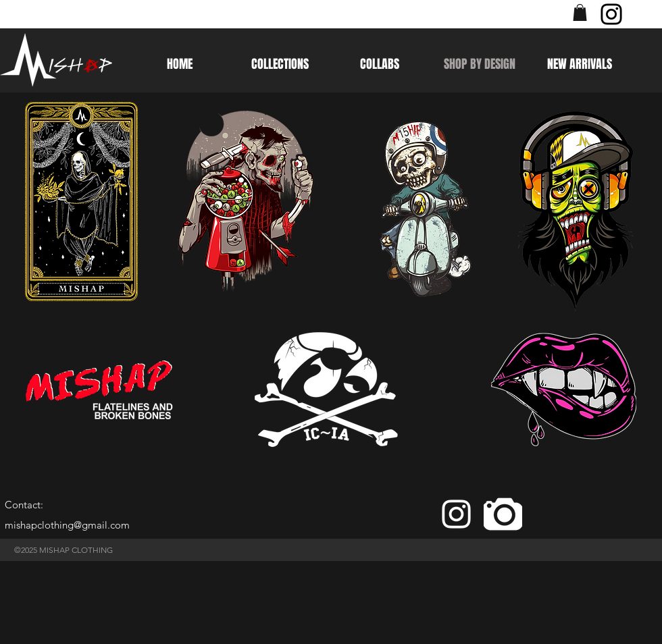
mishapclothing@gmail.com (67, 525)
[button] (580, 12)
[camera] (503, 514)
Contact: (24, 505)
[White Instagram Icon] (456, 514)
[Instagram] (611, 14)
